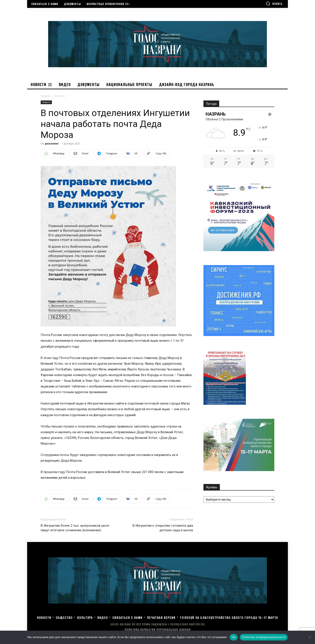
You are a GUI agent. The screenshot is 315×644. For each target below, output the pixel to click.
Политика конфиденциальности (264, 637)
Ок (234, 637)
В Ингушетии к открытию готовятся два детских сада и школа (163, 528)
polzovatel (52, 143)
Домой (45, 96)
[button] (274, 4)
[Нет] (310, 637)
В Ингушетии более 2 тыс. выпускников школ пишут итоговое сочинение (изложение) (75, 528)
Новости (46, 102)
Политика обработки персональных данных (158, 629)
